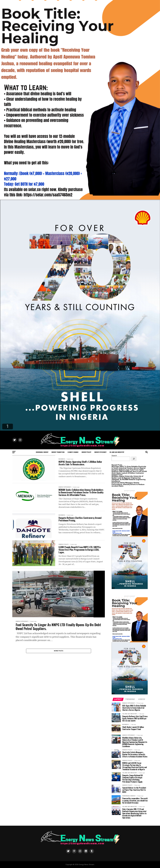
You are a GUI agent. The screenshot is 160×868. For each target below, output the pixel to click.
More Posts (59, 664)
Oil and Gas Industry (117, 452)
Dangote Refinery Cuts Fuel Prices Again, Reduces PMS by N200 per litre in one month (129, 471)
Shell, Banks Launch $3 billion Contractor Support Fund (128, 474)
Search (114, 456)
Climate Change (73, 452)
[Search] (134, 459)
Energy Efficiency (100, 452)
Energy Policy (86, 452)
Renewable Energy (42, 452)
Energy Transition (58, 452)
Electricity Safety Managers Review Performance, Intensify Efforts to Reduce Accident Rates (128, 484)
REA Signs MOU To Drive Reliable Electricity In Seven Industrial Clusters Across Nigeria (129, 467)
